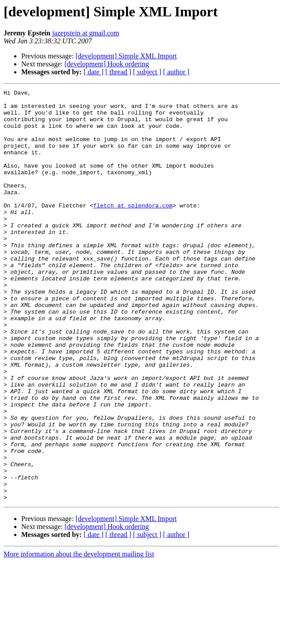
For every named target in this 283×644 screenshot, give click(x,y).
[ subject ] (147, 72)
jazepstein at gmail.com (86, 33)
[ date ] (94, 72)
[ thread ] (118, 72)
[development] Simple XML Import (126, 56)
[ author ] (176, 72)
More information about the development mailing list (79, 636)
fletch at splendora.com (133, 229)
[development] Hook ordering (107, 64)
